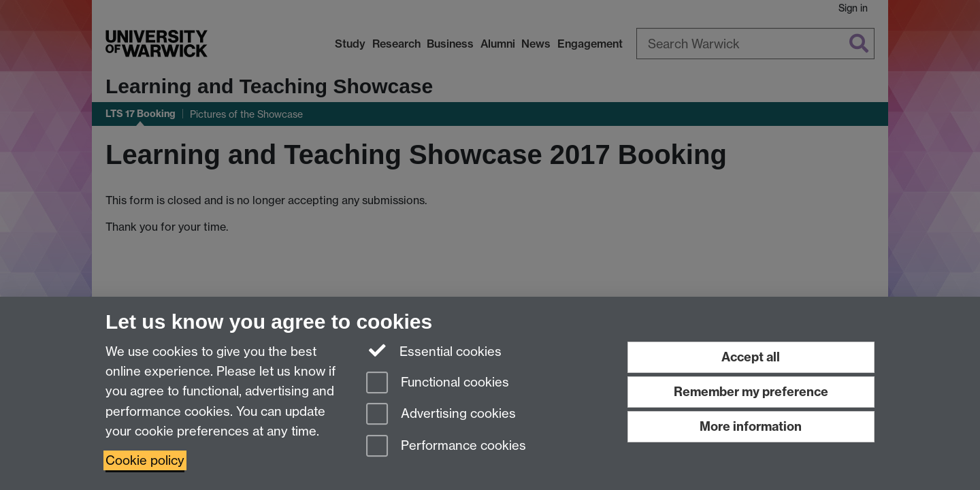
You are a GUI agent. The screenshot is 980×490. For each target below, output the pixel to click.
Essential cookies (434, 350)
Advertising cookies (441, 415)
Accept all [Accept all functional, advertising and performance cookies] (751, 357)
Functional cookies (438, 383)
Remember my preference (751, 392)
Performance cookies (446, 447)
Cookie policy (145, 460)
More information (751, 426)
